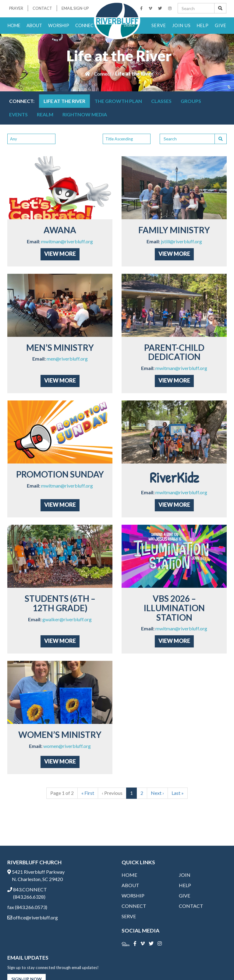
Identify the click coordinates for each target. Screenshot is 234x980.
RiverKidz (174, 477)
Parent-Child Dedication (174, 352)
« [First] (88, 793)
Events (18, 114)
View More (60, 254)
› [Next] (157, 793)
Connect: (22, 101)
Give (221, 25)
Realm (45, 114)
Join (185, 875)
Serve (159, 25)
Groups (191, 101)
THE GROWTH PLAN (118, 101)
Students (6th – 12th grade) (60, 603)
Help (203, 25)
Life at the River (64, 101)
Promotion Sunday (60, 474)
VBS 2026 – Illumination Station (174, 608)
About (34, 25)
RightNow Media (85, 114)
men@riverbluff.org (67, 359)
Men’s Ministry (60, 347)
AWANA (60, 230)
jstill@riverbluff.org (181, 241)
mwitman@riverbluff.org (67, 241)
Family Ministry (174, 230)
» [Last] (178, 793)
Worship (59, 25)
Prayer (16, 8)
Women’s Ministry (60, 735)
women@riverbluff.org (67, 746)
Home (14, 25)
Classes (161, 101)
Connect (86, 25)
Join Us (181, 25)
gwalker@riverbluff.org (67, 619)
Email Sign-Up (75, 8)
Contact (42, 8)
